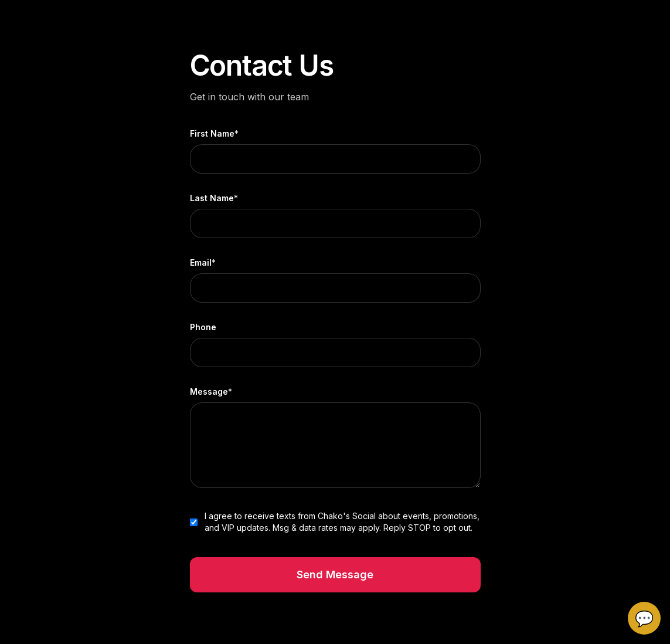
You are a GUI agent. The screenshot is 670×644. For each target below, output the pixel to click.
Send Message (335, 574)
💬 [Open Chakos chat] (644, 618)
